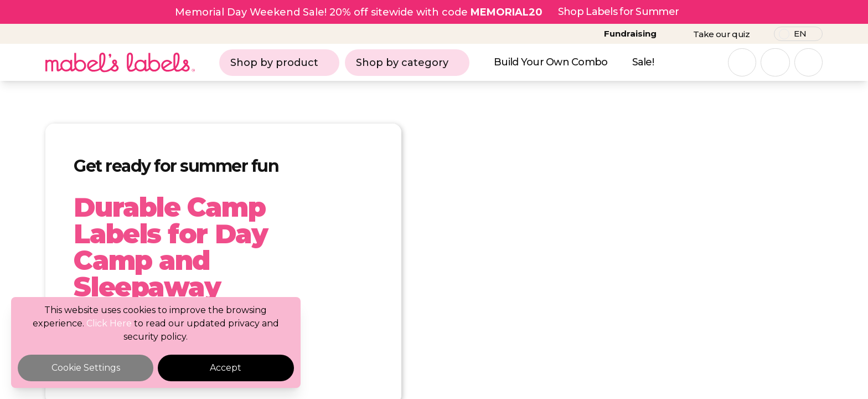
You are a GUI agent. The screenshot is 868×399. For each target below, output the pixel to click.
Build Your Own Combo (551, 62)
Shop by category (407, 63)
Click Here (109, 323)
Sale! (643, 62)
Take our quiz (721, 34)
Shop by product (279, 63)
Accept (226, 368)
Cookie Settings (86, 368)
